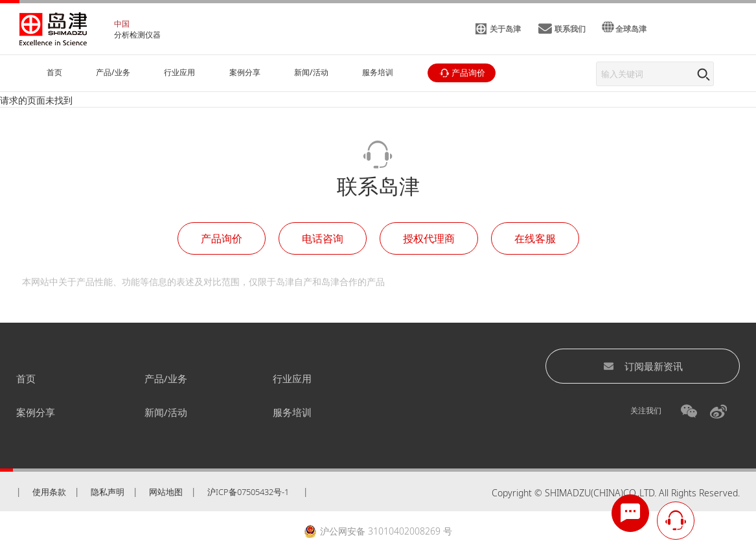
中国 (122, 24)
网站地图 (166, 492)
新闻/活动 (166, 412)
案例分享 (36, 412)
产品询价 (222, 238)
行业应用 (292, 378)
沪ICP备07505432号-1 (248, 492)
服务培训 (292, 412)
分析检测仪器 (137, 35)
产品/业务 (166, 378)
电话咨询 (323, 238)
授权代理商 (429, 238)
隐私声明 (108, 492)
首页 (26, 378)
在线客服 (535, 238)
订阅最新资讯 (643, 366)
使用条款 (49, 492)
